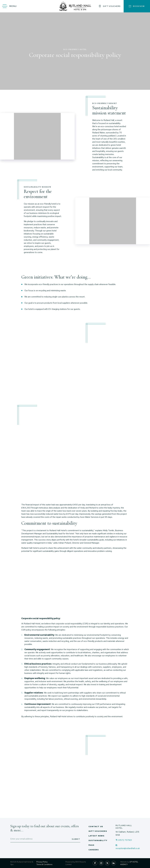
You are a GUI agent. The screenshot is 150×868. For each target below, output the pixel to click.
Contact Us (96, 826)
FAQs (91, 845)
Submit (76, 839)
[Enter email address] (45, 839)
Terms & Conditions (44, 864)
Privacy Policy (42, 862)
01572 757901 (125, 840)
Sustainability (98, 840)
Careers (94, 850)
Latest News (97, 836)
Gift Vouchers (98, 831)
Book (137, 6)
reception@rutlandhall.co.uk (128, 848)
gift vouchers (109, 6)
